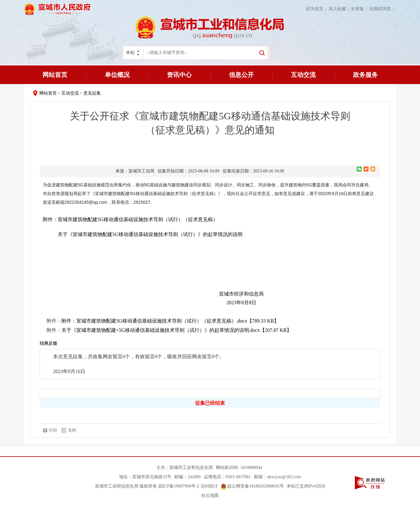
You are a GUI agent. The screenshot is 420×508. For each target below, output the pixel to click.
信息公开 (241, 75)
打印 (53, 430)
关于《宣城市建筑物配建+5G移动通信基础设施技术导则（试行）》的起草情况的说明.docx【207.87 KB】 (176, 330)
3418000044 (251, 468)
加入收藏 (340, 9)
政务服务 (365, 75)
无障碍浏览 (383, 9)
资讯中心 (179, 75)
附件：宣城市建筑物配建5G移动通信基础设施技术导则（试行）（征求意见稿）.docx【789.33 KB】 (170, 321)
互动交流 (303, 75)
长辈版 (360, 9)
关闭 (72, 430)
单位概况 (117, 75)
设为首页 (317, 9)
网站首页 (55, 75)
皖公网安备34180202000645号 (252, 486)
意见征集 (92, 93)
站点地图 (210, 495)
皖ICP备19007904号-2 (179, 486)
